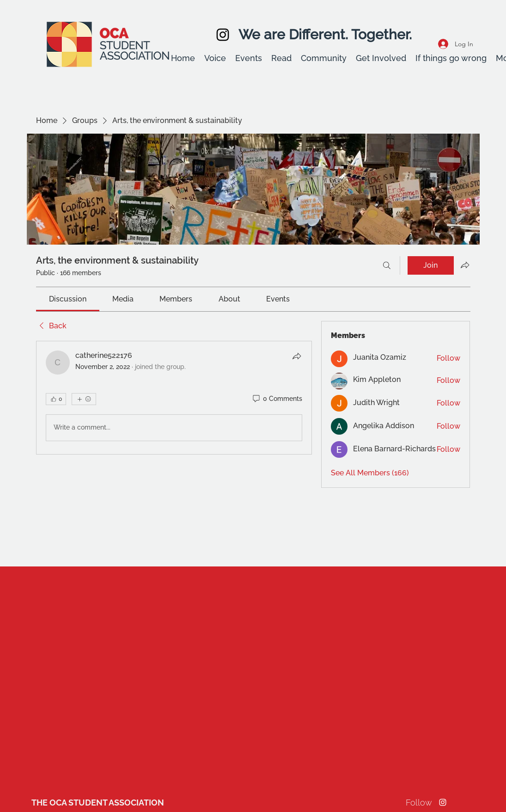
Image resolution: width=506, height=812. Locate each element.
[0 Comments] (277, 399)
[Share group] (465, 265)
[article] (174, 398)
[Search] (387, 265)
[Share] (297, 356)
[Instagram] (223, 35)
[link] (68, 299)
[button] (215, 58)
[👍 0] (56, 399)
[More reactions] (84, 399)
